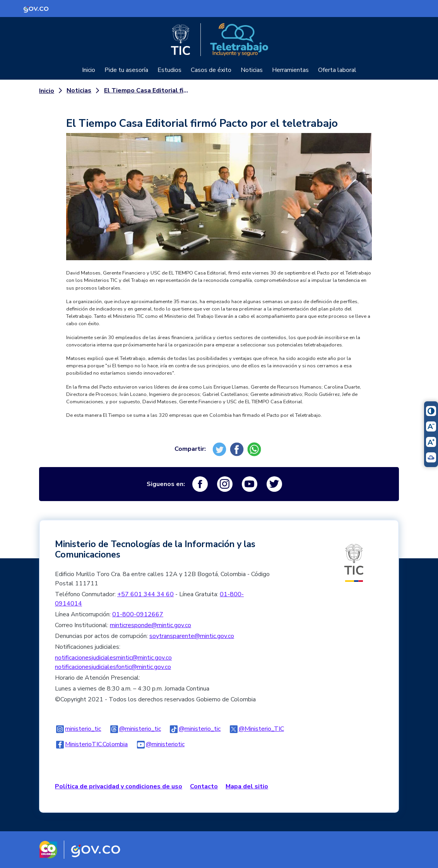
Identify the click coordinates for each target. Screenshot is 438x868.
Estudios (169, 70)
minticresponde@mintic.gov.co (151, 625)
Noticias (252, 70)
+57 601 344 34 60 (145, 594)
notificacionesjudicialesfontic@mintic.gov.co (113, 667)
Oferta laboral (337, 70)
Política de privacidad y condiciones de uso (119, 786)
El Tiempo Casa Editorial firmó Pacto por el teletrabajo (146, 90)
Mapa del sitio (247, 786)
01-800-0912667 (138, 614)
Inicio (89, 70)
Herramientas (290, 70)
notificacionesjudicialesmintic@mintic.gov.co (113, 658)
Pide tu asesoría (126, 70)
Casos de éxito (211, 70)
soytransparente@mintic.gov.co (192, 636)
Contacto (204, 786)
